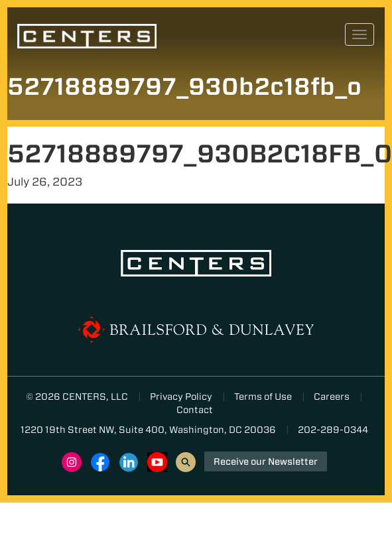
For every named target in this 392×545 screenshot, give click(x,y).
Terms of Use (263, 396)
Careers (332, 396)
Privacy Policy (181, 396)
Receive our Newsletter (266, 461)
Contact (195, 410)
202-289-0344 (333, 430)
